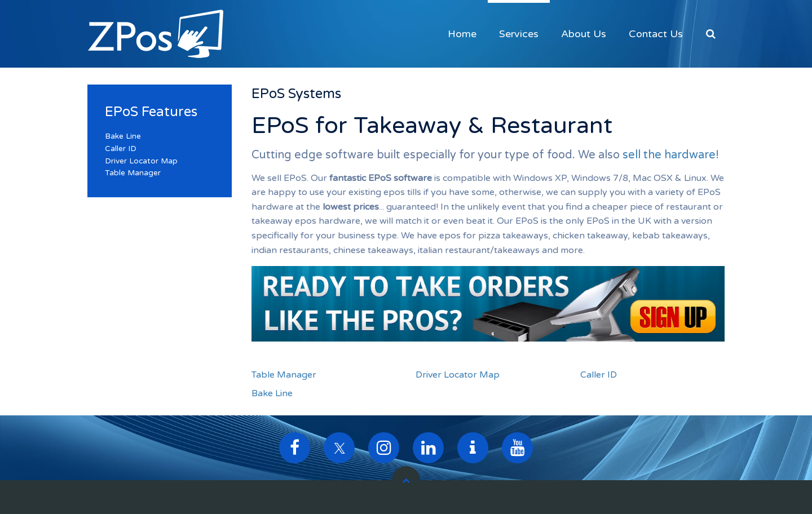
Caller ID (599, 375)
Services (519, 34)
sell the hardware (669, 155)
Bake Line (272, 393)
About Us (584, 34)
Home (462, 34)
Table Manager (284, 375)
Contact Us (656, 34)
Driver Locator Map (458, 375)
